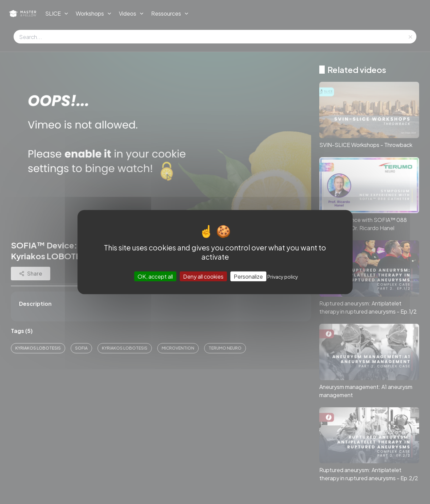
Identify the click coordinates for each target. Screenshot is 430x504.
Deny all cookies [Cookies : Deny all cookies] (203, 276)
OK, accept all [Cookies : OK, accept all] (155, 276)
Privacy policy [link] (283, 277)
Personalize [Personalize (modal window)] (248, 276)
